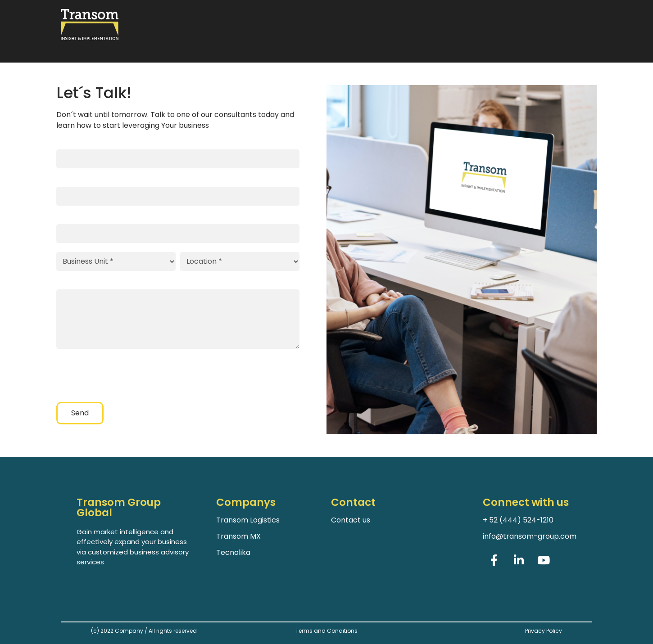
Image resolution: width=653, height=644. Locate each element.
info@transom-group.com (530, 536)
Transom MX (238, 536)
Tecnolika (233, 552)
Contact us (351, 520)
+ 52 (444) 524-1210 (518, 520)
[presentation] (125, 375)
